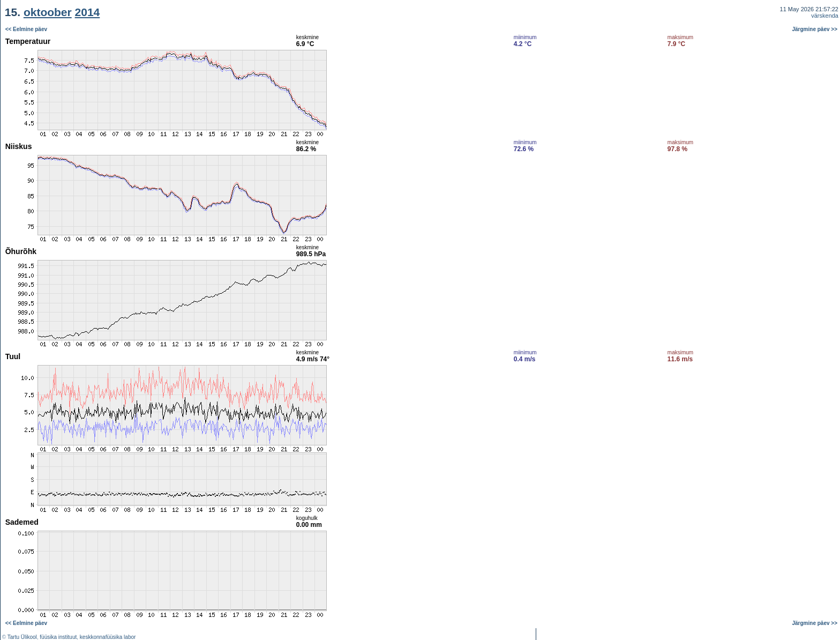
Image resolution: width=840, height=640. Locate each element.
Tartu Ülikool (22, 637)
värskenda (825, 16)
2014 (88, 12)
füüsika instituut (58, 637)
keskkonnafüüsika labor (108, 637)
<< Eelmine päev (26, 29)
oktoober (48, 12)
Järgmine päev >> (815, 29)
